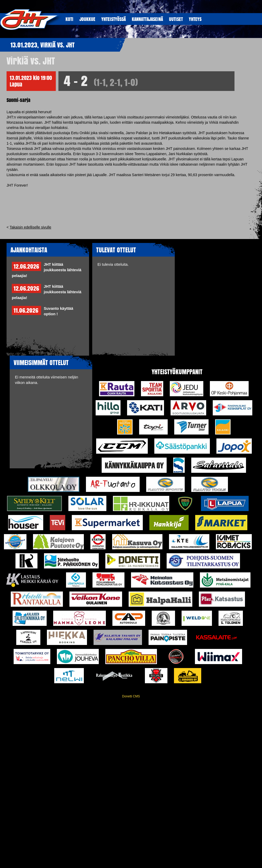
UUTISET (176, 19)
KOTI (69, 19)
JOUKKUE (87, 19)
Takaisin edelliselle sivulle (31, 227)
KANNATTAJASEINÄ (147, 19)
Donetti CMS (131, 696)
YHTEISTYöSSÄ (114, 19)
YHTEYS (195, 19)
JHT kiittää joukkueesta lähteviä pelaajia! (47, 270)
